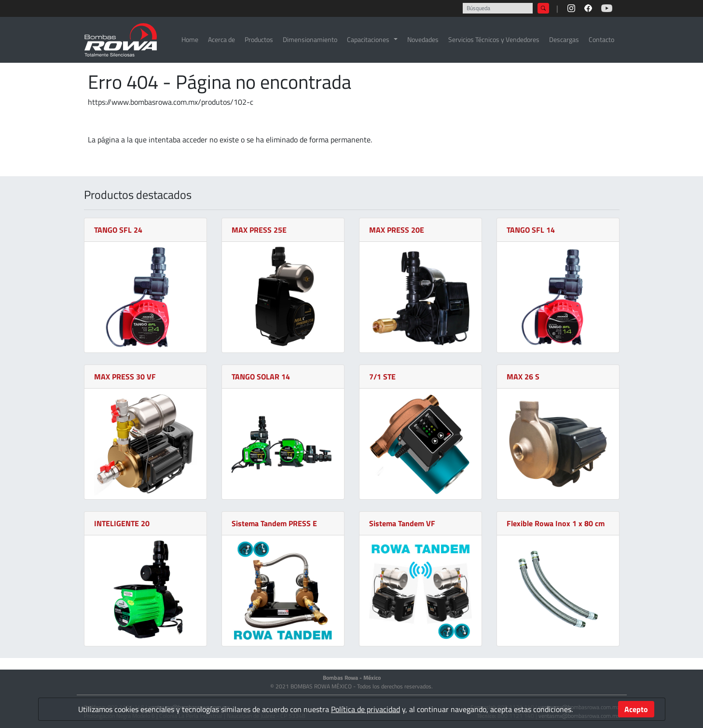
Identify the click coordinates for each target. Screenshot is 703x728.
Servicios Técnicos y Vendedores (494, 39)
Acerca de (221, 39)
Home (190, 39)
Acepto (636, 709)
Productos (259, 39)
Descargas (564, 39)
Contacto (601, 39)
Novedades (423, 39)
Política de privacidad (365, 709)
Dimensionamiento (310, 39)
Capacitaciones (368, 39)
